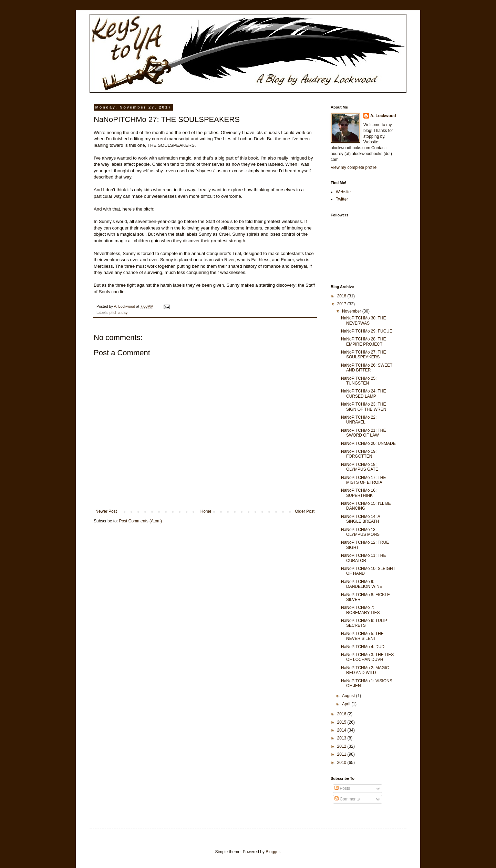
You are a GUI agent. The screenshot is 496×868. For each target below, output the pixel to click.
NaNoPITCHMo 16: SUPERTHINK (359, 493)
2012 (342, 746)
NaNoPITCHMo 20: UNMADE (368, 443)
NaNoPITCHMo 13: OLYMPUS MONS (360, 532)
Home (206, 511)
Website (343, 192)
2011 (342, 754)
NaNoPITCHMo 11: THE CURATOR (363, 558)
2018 (342, 296)
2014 (342, 730)
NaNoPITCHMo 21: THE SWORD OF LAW (363, 433)
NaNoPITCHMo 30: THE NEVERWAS (363, 320)
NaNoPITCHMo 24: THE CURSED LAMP (363, 394)
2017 (342, 304)
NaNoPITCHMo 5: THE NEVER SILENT (362, 636)
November (352, 311)
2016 (342, 714)
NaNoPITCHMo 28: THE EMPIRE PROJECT (363, 341)
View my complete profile (354, 167)
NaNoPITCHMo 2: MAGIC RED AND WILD (365, 670)
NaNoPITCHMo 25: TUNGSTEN (359, 381)
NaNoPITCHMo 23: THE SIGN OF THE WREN (364, 407)
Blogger (273, 852)
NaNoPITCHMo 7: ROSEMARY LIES (360, 610)
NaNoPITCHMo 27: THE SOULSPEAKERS (363, 355)
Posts (342, 788)
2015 (342, 722)
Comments (347, 799)
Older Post (305, 511)
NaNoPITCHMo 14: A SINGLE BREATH (360, 519)
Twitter (342, 199)
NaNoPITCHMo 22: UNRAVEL (359, 420)
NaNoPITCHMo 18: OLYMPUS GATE (360, 467)
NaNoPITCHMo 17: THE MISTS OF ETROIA (363, 480)
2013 (342, 738)
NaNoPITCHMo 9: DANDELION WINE (362, 584)
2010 (342, 763)
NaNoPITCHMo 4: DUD (363, 647)
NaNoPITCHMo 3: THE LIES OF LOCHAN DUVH (367, 657)
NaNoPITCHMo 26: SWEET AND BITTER (367, 368)
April (347, 704)
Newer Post (106, 511)
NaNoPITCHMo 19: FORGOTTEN (359, 454)
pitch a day (118, 313)
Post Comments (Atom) (140, 521)
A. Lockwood (383, 116)
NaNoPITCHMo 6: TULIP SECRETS (364, 623)
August (349, 696)
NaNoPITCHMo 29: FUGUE (367, 331)
